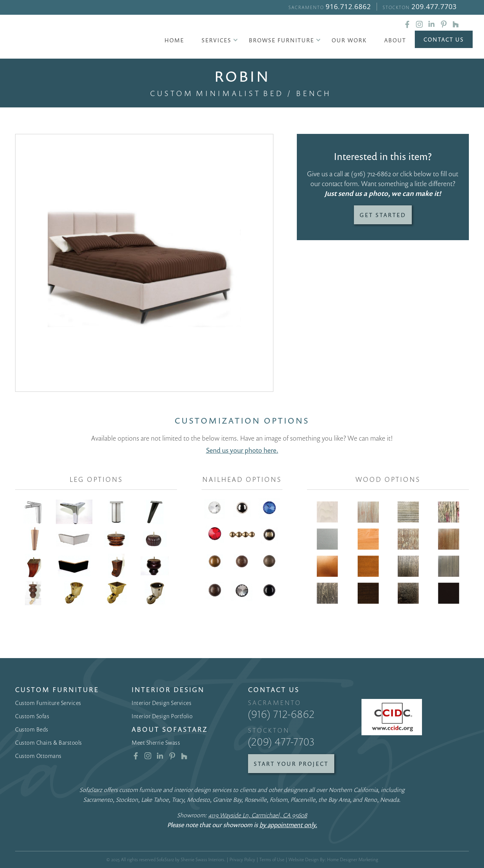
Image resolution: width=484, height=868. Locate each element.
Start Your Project (291, 764)
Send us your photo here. (242, 450)
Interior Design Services (161, 703)
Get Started (383, 215)
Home (174, 40)
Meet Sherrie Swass (156, 742)
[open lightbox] (144, 263)
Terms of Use (272, 859)
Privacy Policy (242, 859)
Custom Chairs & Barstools (49, 742)
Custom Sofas (32, 716)
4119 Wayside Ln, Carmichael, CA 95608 (258, 815)
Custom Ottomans (38, 756)
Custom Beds (32, 729)
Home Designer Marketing (353, 859)
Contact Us (444, 39)
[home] (78, 38)
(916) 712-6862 (371, 174)
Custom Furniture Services (48, 703)
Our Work (349, 40)
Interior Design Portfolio (162, 716)
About (395, 40)
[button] (216, 40)
